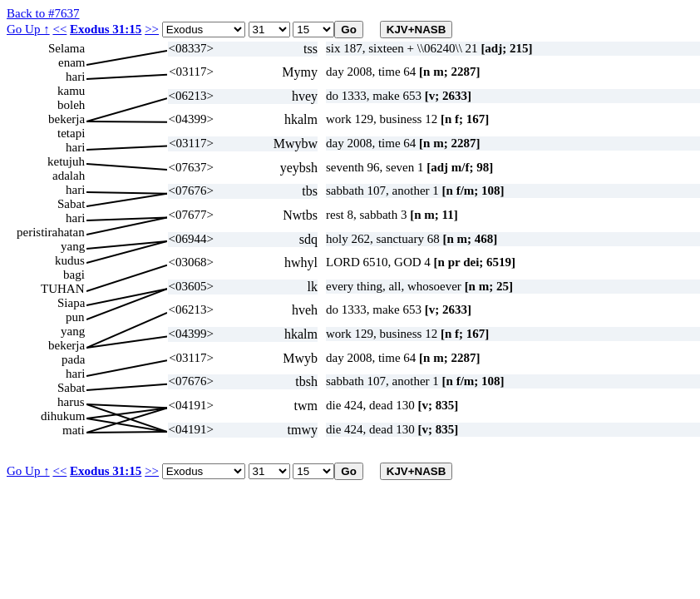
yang (73, 246)
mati (74, 430)
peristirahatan (51, 232)
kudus (70, 260)
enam (71, 62)
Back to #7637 (43, 13)
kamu (71, 91)
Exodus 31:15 (106, 29)
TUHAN (63, 289)
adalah (69, 176)
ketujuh (66, 161)
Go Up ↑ (28, 29)
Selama (67, 48)
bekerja (67, 119)
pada (73, 359)
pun (75, 317)
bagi (74, 275)
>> (152, 29)
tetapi (71, 133)
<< (59, 29)
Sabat (71, 204)
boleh (71, 105)
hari (75, 77)
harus (71, 402)
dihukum (63, 416)
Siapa (71, 303)
